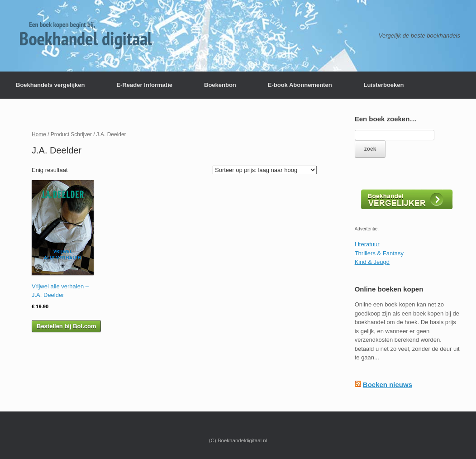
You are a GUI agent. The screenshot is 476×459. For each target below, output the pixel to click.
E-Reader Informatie (144, 85)
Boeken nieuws (388, 385)
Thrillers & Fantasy (379, 253)
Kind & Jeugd (372, 262)
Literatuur (367, 244)
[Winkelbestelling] (265, 170)
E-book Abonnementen (300, 85)
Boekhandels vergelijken (50, 85)
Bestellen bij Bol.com (66, 326)
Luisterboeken (384, 85)
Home (39, 134)
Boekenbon (220, 85)
